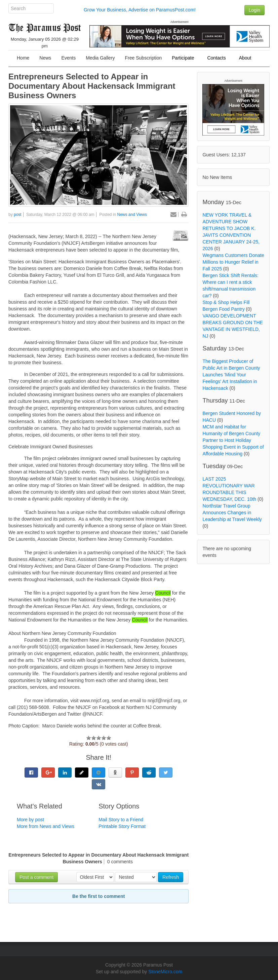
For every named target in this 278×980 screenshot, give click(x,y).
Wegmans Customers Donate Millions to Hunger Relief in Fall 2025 (233, 262)
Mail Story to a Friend (121, 820)
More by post (30, 820)
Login (254, 10)
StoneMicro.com (165, 972)
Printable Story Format (122, 826)
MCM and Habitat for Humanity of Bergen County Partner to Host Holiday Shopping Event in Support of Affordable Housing (233, 440)
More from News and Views (46, 826)
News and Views (132, 215)
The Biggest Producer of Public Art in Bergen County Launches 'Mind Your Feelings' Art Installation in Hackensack (231, 375)
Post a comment (36, 877)
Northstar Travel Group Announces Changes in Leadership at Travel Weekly (232, 513)
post (18, 215)
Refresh (171, 877)
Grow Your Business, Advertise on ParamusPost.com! (140, 10)
